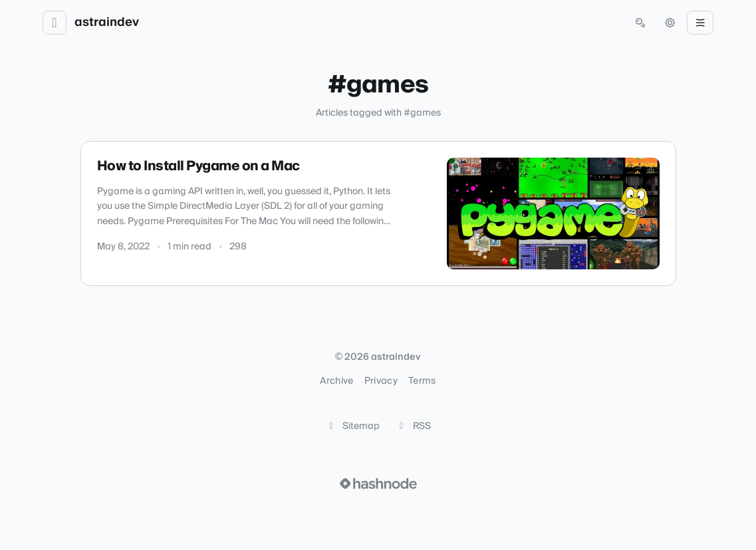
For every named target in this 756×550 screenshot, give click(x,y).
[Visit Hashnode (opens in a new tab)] (378, 483)
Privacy (381, 381)
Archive (336, 381)
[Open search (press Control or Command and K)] (640, 23)
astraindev (107, 23)
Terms (422, 381)
